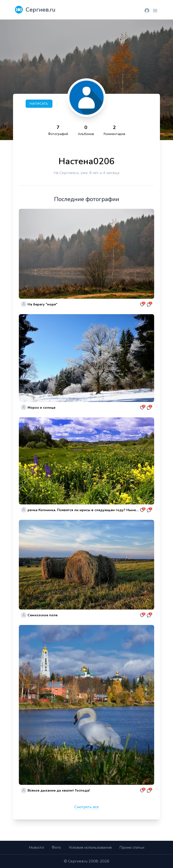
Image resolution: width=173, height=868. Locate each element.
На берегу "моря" (42, 304)
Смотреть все (87, 807)
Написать (39, 104)
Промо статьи (132, 848)
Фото (56, 848)
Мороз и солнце (41, 408)
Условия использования (90, 848)
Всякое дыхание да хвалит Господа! (59, 790)
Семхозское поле (43, 615)
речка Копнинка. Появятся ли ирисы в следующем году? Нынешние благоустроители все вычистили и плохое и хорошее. (83, 510)
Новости (36, 848)
